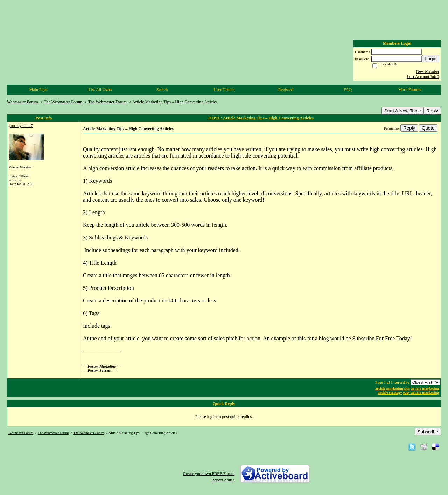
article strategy (390, 392)
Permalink (392, 128)
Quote (428, 128)
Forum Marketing (102, 366)
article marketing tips (393, 388)
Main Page (38, 90)
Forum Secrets (99, 370)
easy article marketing (421, 392)
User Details (224, 90)
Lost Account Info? (423, 77)
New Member (428, 71)
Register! (286, 90)
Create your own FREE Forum (209, 474)
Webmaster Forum (23, 102)
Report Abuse (223, 480)
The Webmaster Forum (63, 102)
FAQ (348, 90)
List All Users (100, 90)
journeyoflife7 (21, 126)
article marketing (425, 388)
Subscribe (428, 432)
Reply (432, 111)
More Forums (410, 90)
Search (162, 90)
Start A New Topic (402, 111)
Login (431, 59)
